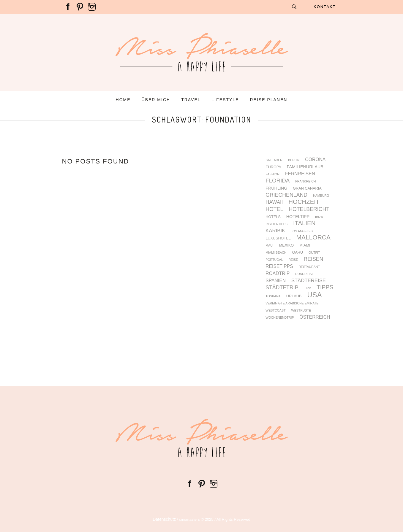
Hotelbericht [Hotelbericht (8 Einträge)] (309, 209)
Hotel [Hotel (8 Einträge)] (274, 209)
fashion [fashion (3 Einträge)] (272, 174)
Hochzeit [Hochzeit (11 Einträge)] (304, 202)
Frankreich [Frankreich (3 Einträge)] (305, 181)
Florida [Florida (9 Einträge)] (278, 181)
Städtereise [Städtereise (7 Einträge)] (309, 281)
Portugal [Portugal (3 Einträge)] (274, 260)
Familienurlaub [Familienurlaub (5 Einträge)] (305, 167)
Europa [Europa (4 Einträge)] (273, 167)
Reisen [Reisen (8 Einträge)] (313, 259)
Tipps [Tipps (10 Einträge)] (325, 288)
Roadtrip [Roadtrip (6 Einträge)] (278, 274)
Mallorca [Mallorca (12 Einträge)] (313, 238)
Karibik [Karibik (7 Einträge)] (275, 231)
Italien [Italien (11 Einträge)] (304, 223)
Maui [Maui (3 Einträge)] (270, 246)
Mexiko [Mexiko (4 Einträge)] (286, 246)
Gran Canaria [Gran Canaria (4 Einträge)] (307, 189)
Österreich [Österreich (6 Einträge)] (315, 317)
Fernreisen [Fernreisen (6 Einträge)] (300, 174)
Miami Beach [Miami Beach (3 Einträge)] (276, 253)
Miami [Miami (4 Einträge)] (305, 246)
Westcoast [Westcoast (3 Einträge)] (276, 311)
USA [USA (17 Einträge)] (314, 295)
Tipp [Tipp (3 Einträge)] (307, 288)
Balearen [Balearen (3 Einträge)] (274, 160)
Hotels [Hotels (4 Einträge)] (273, 217)
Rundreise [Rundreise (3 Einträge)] (305, 274)
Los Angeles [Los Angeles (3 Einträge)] (302, 231)
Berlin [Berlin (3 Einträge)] (294, 160)
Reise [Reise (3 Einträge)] (293, 260)
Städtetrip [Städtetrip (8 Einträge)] (282, 288)
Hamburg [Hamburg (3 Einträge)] (321, 196)
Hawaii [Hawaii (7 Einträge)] (274, 203)
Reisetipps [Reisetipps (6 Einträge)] (279, 266)
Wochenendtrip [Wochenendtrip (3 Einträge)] (280, 318)
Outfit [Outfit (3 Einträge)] (314, 253)
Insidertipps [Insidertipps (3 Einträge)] (276, 224)
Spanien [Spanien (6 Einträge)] (276, 281)
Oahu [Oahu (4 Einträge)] (298, 253)
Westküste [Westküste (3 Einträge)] (301, 311)
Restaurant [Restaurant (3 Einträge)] (309, 267)
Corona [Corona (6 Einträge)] (315, 160)
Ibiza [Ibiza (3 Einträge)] (319, 217)
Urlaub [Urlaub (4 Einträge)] (294, 296)
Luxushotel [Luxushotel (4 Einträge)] (278, 238)
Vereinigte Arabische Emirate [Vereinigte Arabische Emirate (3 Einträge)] (292, 303)
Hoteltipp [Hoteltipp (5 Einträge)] (298, 217)
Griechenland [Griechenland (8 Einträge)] (286, 195)
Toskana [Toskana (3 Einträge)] (273, 296)
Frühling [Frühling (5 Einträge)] (276, 188)
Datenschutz (164, 519)
